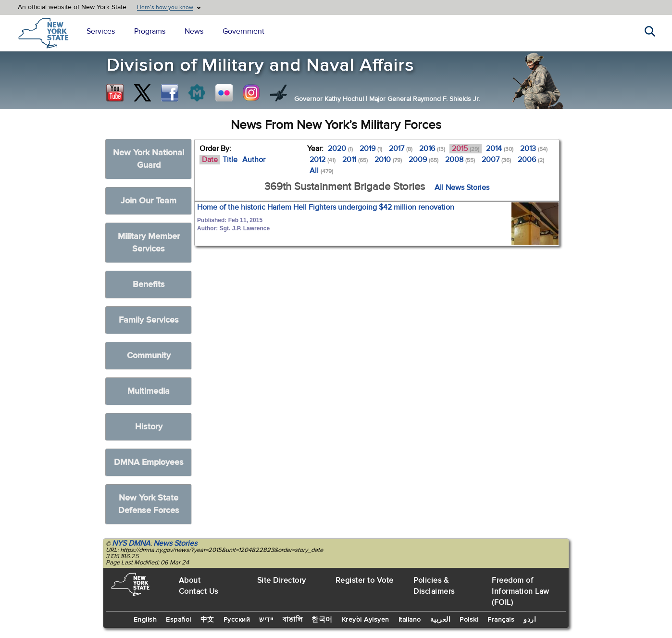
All (321, 171)
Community (149, 356)
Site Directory (282, 580)
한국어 (322, 620)
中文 (207, 620)
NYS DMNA (131, 543)
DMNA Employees (149, 462)
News (194, 31)
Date (210, 160)
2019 (371, 149)
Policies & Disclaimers (434, 586)
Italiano (410, 620)
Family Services (149, 320)
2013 (534, 149)
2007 (496, 160)
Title (230, 160)
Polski (469, 620)
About (190, 580)
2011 (355, 160)
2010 (388, 160)
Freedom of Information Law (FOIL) (521, 591)
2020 (340, 149)
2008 (460, 160)
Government (243, 31)
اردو (530, 620)
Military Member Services (149, 243)
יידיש (266, 620)
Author (254, 160)
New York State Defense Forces (149, 504)
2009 (423, 160)
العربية (441, 620)
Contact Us (199, 591)
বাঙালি (293, 620)
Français (501, 620)
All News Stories (462, 188)
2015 (466, 149)
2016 (432, 149)
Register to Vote (365, 580)
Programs (150, 31)
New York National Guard (149, 159)
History (149, 427)
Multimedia (149, 391)
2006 (531, 160)
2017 (401, 149)
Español (179, 620)
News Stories (175, 543)
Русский (237, 620)
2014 (500, 149)
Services (101, 31)
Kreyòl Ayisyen (366, 620)
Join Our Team (149, 201)
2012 (323, 160)
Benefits (149, 284)
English (145, 620)
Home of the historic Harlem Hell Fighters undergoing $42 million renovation (326, 207)
